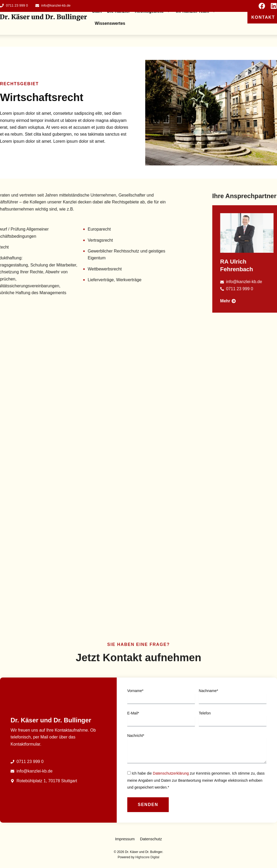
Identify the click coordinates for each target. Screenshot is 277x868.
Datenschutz (151, 839)
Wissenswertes (110, 23)
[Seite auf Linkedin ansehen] (274, 6)
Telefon (205, 751)
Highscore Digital (147, 857)
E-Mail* (133, 751)
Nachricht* (136, 774)
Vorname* (135, 729)
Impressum (125, 839)
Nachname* (208, 729)
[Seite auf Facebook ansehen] (262, 6)
